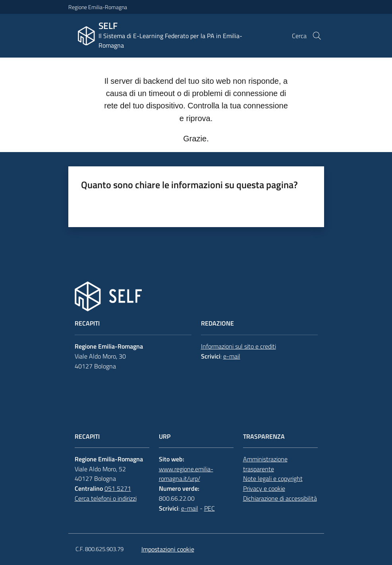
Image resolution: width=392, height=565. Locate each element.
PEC (210, 508)
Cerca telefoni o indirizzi (106, 498)
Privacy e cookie (264, 488)
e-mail (232, 356)
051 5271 (118, 488)
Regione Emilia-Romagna (98, 7)
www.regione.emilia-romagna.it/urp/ (186, 474)
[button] (317, 36)
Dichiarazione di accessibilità (280, 498)
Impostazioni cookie (168, 549)
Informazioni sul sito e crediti (238, 346)
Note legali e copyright (273, 478)
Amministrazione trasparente (265, 464)
